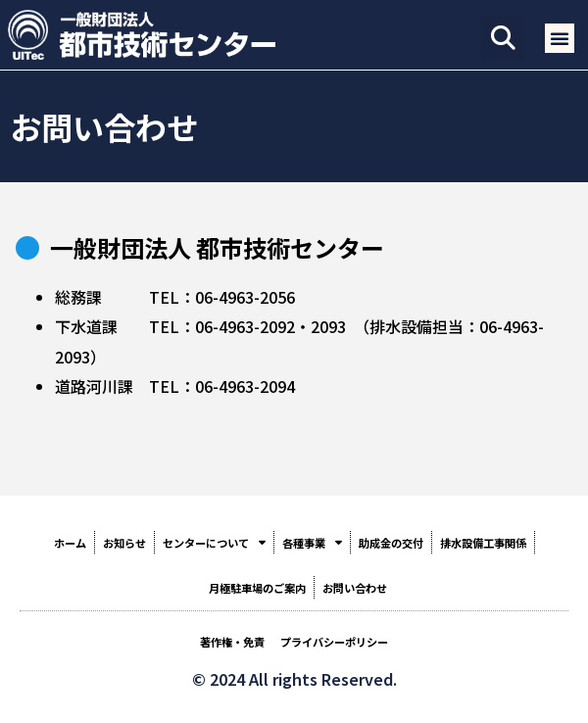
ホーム (70, 543)
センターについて (214, 542)
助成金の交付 (391, 543)
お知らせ (124, 543)
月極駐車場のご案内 (257, 588)
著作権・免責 (232, 642)
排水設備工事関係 (483, 543)
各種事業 (312, 542)
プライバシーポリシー (334, 642)
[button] (503, 38)
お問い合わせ (355, 588)
